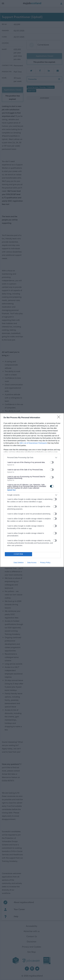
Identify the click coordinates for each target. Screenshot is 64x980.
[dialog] (32, 490)
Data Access (32, 563)
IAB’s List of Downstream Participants (33, 443)
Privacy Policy (45, 563)
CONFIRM (18, 554)
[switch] (52, 462)
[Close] (59, 418)
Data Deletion (19, 563)
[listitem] (32, 458)
